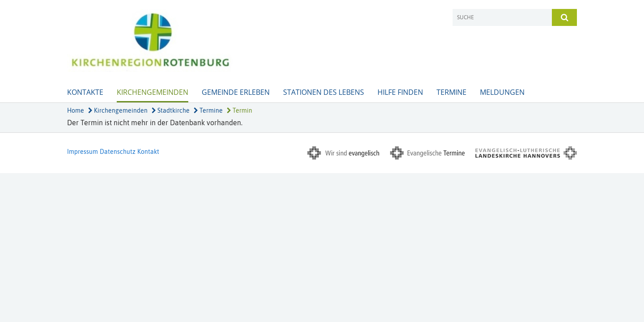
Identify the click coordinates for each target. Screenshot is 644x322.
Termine (451, 92)
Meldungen (502, 92)
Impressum (83, 152)
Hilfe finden (400, 92)
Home (76, 110)
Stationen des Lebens (324, 92)
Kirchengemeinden (153, 92)
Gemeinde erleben (236, 92)
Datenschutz (118, 152)
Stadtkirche (171, 110)
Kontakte (85, 92)
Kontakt (148, 152)
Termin (239, 110)
